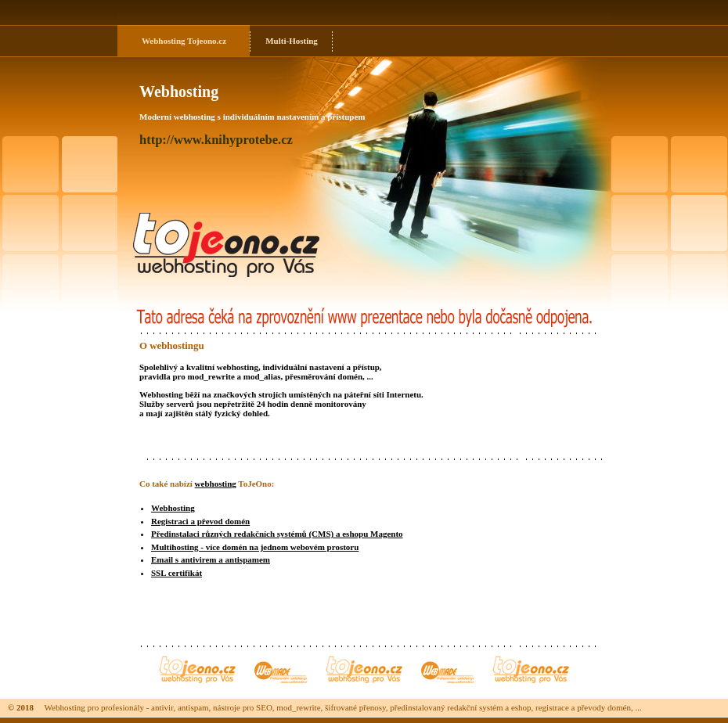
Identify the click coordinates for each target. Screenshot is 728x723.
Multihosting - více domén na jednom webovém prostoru (255, 547)
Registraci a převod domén (200, 521)
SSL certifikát (177, 573)
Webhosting (164, 41)
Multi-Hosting (292, 41)
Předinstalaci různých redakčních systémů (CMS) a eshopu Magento (277, 534)
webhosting (216, 484)
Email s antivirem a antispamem (211, 559)
